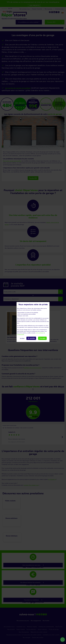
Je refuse (22, 338)
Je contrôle (31, 338)
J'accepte (42, 338)
